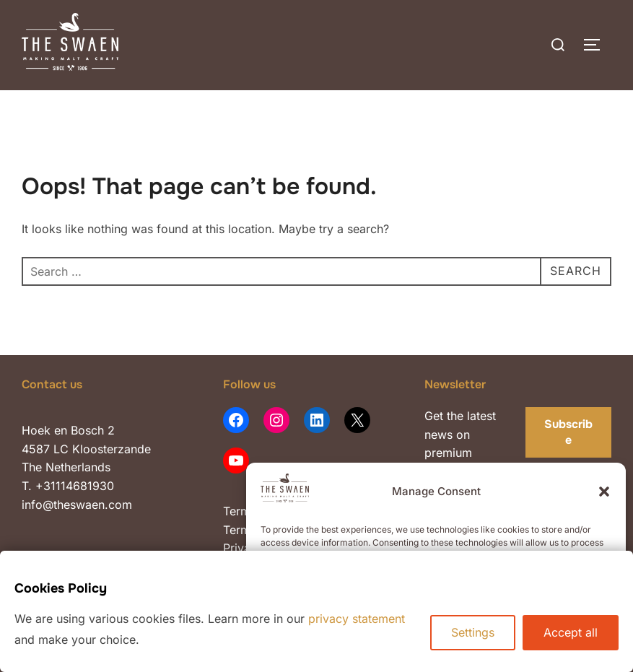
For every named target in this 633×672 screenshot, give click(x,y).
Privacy (245, 548)
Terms (240, 511)
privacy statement (357, 619)
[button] (604, 492)
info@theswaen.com (77, 505)
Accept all (571, 632)
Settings (473, 632)
